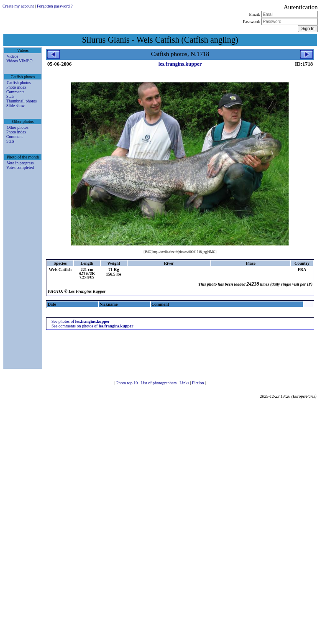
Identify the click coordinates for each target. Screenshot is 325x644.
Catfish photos (19, 83)
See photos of (81, 321)
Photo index (16, 87)
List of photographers (159, 383)
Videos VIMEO (19, 61)
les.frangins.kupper (180, 64)
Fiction (198, 383)
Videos (13, 56)
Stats (10, 96)
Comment (14, 137)
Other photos (18, 127)
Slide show (15, 106)
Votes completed (20, 167)
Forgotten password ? (55, 6)
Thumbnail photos (22, 101)
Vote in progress (20, 163)
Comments (15, 92)
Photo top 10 (128, 383)
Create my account (18, 6)
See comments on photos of (92, 326)
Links (185, 383)
